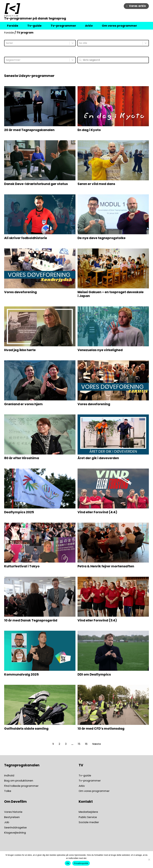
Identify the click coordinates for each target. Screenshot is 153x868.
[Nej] (149, 860)
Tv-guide (85, 776)
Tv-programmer (90, 781)
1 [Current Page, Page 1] (53, 744)
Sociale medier (89, 822)
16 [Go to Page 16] (86, 744)
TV (81, 765)
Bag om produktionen (19, 781)
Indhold (9, 776)
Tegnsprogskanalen (22, 765)
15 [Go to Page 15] (79, 744)
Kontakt (86, 802)
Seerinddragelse (15, 828)
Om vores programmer (94, 791)
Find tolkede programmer (21, 786)
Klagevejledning (15, 833)
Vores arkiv (136, 6)
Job (7, 822)
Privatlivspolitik (81, 863)
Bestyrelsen (12, 817)
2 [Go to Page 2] (59, 744)
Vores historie (13, 812)
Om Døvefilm (15, 802)
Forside (9, 33)
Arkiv (82, 786)
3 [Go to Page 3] (66, 744)
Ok (68, 863)
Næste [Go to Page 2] (97, 744)
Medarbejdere (88, 812)
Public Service (88, 817)
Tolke (8, 791)
